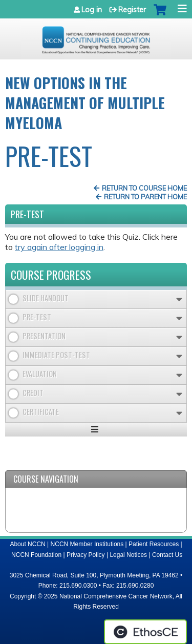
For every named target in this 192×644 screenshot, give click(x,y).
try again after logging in (59, 247)
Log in (92, 10)
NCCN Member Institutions (87, 544)
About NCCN (27, 544)
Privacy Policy (86, 555)
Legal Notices (128, 555)
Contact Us (167, 555)
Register (132, 10)
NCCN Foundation (36, 555)
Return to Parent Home (145, 197)
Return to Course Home (144, 188)
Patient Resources (154, 544)
